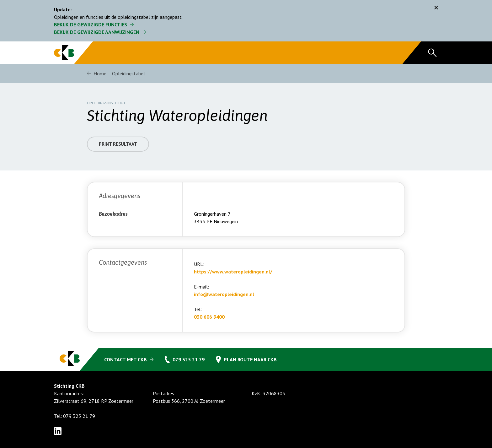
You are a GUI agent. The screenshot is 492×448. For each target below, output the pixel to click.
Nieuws (353, 53)
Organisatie (314, 53)
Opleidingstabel (267, 53)
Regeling (193, 53)
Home (100, 73)
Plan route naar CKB (250, 359)
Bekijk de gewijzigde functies (91, 24)
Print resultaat (119, 148)
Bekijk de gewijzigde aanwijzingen (97, 32)
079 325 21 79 (189, 359)
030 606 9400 (209, 321)
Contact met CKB (126, 359)
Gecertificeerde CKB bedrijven (134, 53)
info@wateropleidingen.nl (224, 299)
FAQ (226, 53)
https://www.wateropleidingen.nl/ (233, 276)
